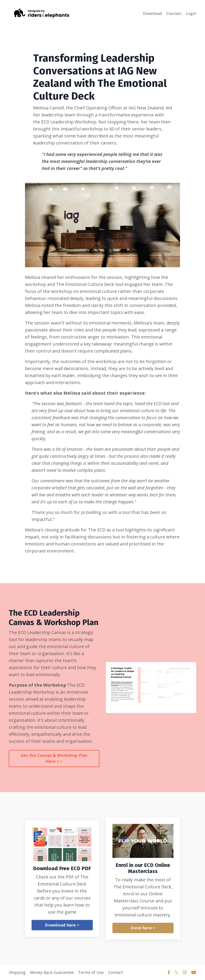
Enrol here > (143, 928)
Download (152, 13)
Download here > (62, 925)
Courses (174, 13)
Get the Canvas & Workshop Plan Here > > (54, 758)
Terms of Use (91, 972)
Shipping (17, 972)
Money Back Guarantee (52, 972)
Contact (116, 972)
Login (191, 13)
